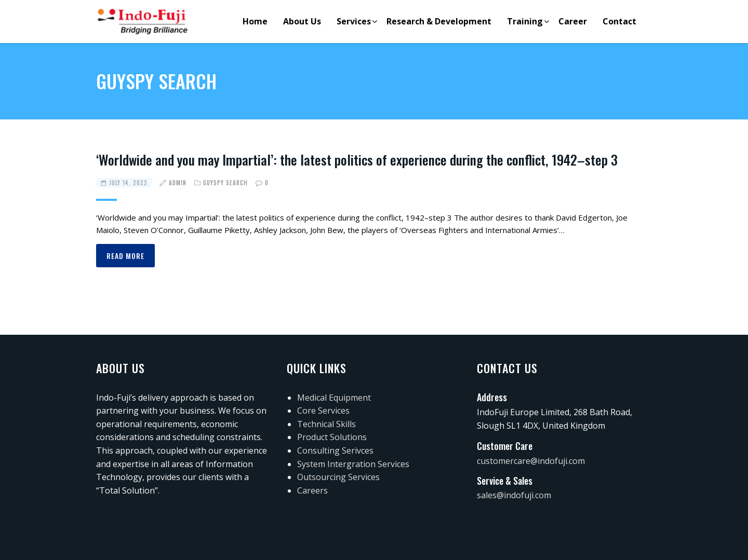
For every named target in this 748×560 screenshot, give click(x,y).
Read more (125, 256)
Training (525, 21)
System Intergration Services (353, 464)
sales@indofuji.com (514, 495)
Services (354, 21)
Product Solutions (332, 437)
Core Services (323, 411)
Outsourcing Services (338, 477)
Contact (619, 21)
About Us (302, 21)
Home (255, 21)
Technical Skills (326, 424)
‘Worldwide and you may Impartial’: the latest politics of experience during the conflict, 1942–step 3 (357, 160)
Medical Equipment (334, 398)
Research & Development (439, 21)
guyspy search (225, 183)
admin (178, 183)
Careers (312, 490)
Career (573, 21)
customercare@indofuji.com (531, 461)
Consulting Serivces (335, 450)
